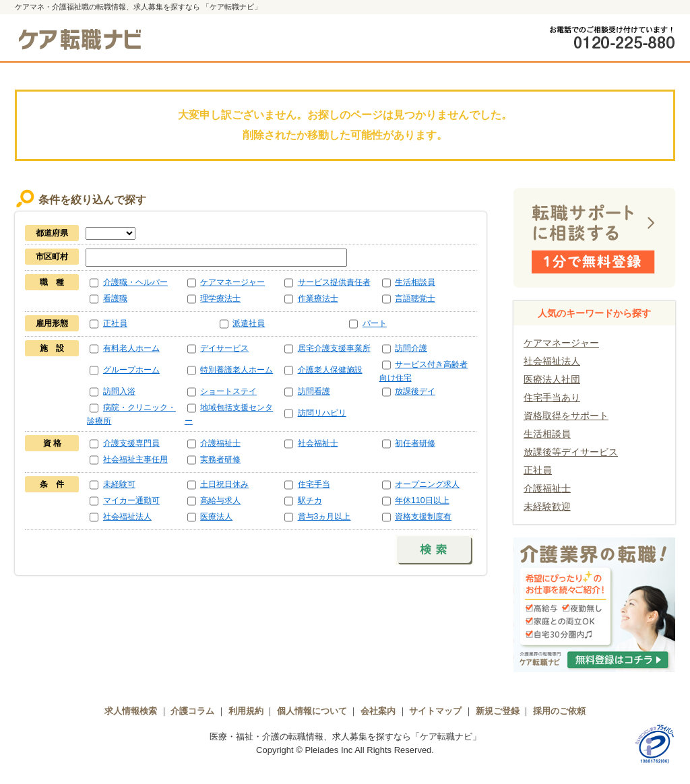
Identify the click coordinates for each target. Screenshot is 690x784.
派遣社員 (249, 323)
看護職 (115, 298)
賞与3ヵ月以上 (324, 517)
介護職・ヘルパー (135, 282)
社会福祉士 (318, 443)
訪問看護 (314, 391)
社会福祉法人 (127, 517)
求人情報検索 (131, 711)
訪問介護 (411, 348)
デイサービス (224, 348)
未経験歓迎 (547, 507)
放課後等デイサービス (571, 452)
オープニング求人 (427, 484)
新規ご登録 (498, 711)
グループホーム (131, 370)
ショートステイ (228, 391)
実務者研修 (220, 459)
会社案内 (378, 711)
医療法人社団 (552, 379)
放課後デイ (415, 391)
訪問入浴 (119, 391)
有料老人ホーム (131, 348)
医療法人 (216, 517)
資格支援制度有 (423, 517)
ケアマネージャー (232, 282)
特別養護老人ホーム (237, 370)
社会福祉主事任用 (135, 459)
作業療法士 (318, 298)
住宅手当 (314, 484)
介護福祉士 (220, 443)
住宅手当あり (552, 397)
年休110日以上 (422, 500)
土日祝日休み (224, 484)
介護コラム (192, 711)
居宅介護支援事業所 (334, 348)
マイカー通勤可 (131, 500)
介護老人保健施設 (330, 370)
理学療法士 (220, 298)
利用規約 (246, 711)
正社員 (115, 323)
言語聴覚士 (415, 298)
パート (375, 323)
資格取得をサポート (566, 416)
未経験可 (119, 484)
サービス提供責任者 (334, 282)
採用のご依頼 (559, 711)
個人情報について (312, 711)
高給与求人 (220, 500)
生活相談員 (415, 282)
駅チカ (310, 500)
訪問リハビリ (322, 413)
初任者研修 (415, 443)
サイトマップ (435, 711)
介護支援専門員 (131, 443)
